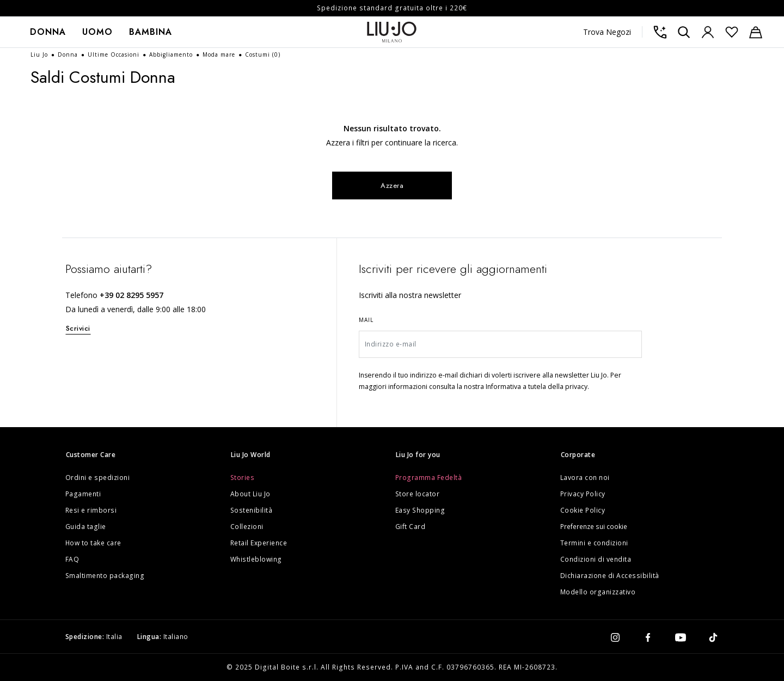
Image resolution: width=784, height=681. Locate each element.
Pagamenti (83, 494)
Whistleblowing (256, 559)
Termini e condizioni (594, 543)
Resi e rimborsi (91, 510)
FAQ (72, 559)
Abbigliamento (172, 54)
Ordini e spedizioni (98, 478)
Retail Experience (259, 543)
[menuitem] (48, 32)
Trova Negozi (607, 32)
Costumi (263, 54)
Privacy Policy (583, 494)
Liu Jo (40, 54)
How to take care (93, 543)
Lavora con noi (585, 478)
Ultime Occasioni (115, 54)
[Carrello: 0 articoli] (756, 32)
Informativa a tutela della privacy (537, 387)
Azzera (392, 186)
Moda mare (220, 54)
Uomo (97, 32)
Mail (366, 320)
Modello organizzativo (598, 592)
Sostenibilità (252, 510)
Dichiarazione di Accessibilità (610, 576)
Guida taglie (86, 527)
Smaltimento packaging (105, 576)
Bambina (151, 32)
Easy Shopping (420, 510)
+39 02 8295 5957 (131, 295)
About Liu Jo (250, 494)
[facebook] (648, 637)
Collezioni (247, 527)
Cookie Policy (583, 510)
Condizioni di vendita (596, 559)
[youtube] (681, 637)
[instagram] (615, 637)
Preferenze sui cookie (594, 527)
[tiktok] (713, 637)
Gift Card (411, 527)
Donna (48, 32)
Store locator (418, 494)
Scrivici (78, 328)
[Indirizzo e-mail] (501, 344)
